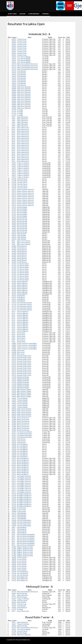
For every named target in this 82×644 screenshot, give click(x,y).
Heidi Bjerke (21, 296)
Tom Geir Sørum (22, 179)
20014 (14, 234)
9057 (13, 534)
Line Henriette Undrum (24, 303)
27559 (14, 110)
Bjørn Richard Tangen (24, 389)
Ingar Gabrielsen (22, 117)
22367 (14, 432)
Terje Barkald (21, 71)
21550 (14, 494)
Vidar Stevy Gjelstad (24, 87)
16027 (14, 163)
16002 (14, 218)
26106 (14, 281)
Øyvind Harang (22, 218)
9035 (13, 128)
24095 (14, 39)
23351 (14, 458)
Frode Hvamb (21, 508)
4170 (13, 312)
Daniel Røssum (22, 246)
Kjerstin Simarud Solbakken (26, 534)
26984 (14, 508)
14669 (14, 398)
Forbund (45, 14)
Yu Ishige (20, 110)
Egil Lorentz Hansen (24, 241)
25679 (14, 513)
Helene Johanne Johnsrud (25, 189)
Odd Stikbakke (22, 513)
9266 (13, 527)
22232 (14, 577)
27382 (14, 547)
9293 (13, 333)
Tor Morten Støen (23, 264)
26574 (14, 64)
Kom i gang (12, 14)
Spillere (22, 14)
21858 (14, 444)
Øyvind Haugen (22, 207)
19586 (14, 418)
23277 (14, 476)
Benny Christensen (23, 418)
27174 (14, 303)
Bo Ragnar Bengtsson (24, 494)
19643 (14, 71)
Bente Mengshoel (23, 458)
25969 (14, 389)
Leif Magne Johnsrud (24, 476)
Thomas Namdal (22, 398)
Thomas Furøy (22, 39)
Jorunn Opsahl (22, 557)
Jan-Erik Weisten (23, 572)
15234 (14, 377)
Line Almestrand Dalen (24, 432)
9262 (13, 241)
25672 (14, 189)
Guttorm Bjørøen (23, 312)
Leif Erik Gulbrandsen (24, 520)
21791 (14, 207)
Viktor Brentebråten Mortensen (27, 64)
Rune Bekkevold (22, 577)
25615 (14, 296)
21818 (14, 520)
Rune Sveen (21, 350)
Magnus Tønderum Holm (25, 547)
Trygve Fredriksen (23, 163)
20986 (14, 87)
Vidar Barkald (21, 234)
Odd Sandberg (22, 527)
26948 (14, 350)
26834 (14, 409)
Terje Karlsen (21, 439)
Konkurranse (34, 14)
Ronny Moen (21, 333)
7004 (13, 117)
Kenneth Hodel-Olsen (24, 356)
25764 (14, 264)
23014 (14, 439)
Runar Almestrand (23, 128)
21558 (14, 179)
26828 (14, 557)
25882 (14, 343)
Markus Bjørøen (22, 281)
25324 (14, 572)
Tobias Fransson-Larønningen (27, 343)
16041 (14, 57)
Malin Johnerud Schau (24, 409)
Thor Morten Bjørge (24, 57)
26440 (14, 246)
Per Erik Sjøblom (22, 444)
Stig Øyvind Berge (23, 377)
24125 (14, 356)
